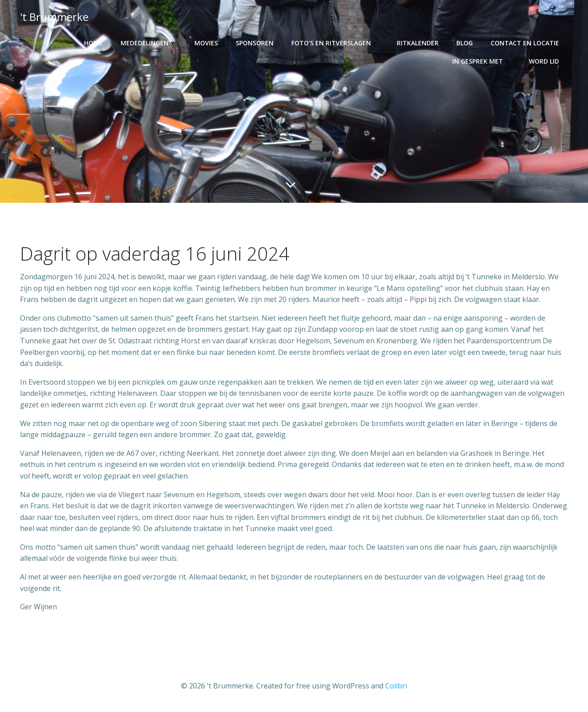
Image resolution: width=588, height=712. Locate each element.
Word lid (544, 61)
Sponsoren (255, 43)
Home (93, 43)
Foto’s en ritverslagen (335, 43)
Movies (206, 43)
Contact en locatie (525, 43)
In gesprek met (482, 61)
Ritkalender (418, 43)
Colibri (396, 686)
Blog (465, 43)
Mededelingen (149, 43)
